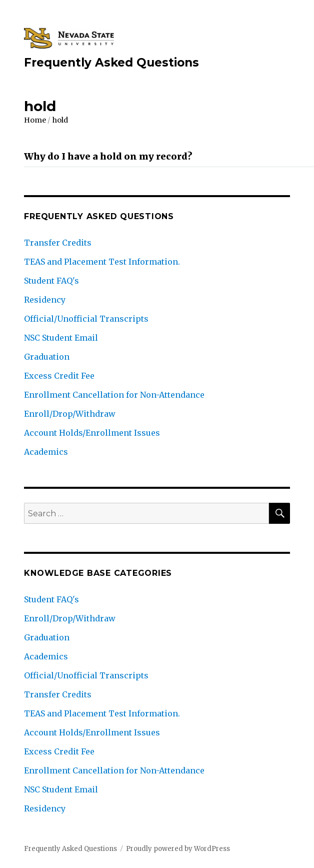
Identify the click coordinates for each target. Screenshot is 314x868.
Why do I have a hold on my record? (108, 156)
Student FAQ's (51, 281)
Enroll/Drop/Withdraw (70, 414)
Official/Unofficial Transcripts (86, 319)
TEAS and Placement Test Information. (102, 262)
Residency (45, 300)
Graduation (47, 357)
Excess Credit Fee (59, 376)
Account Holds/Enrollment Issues (92, 433)
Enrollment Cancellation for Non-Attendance (114, 395)
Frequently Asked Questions (111, 63)
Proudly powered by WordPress (178, 849)
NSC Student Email (61, 338)
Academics (46, 452)
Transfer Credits (58, 243)
